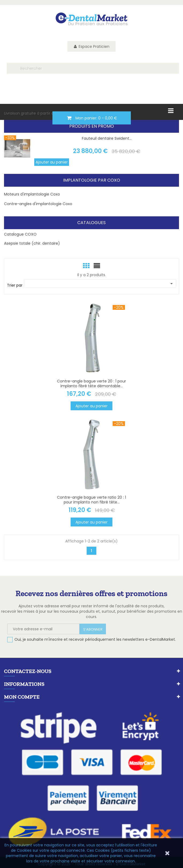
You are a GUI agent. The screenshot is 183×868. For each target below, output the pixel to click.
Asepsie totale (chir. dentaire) (32, 243)
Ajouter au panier (52, 162)
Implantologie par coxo (92, 180)
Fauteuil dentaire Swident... (107, 138)
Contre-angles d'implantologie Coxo (38, 204)
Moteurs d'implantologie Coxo (32, 194)
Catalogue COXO (20, 234)
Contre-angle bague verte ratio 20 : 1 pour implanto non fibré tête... (91, 500)
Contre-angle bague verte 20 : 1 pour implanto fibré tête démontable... (91, 384)
